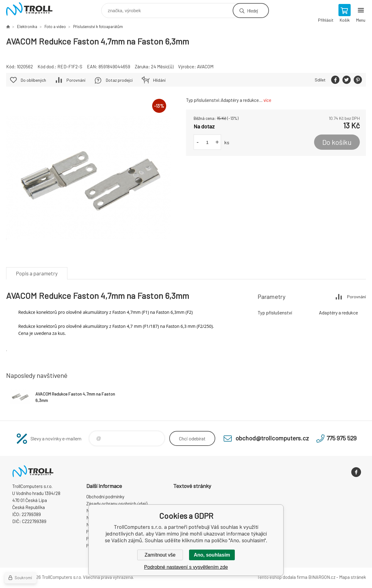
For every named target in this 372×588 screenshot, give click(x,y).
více (267, 100)
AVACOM (205, 66)
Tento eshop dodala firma (282, 577)
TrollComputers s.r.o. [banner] (33, 9)
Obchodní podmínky (105, 497)
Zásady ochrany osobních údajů (117, 504)
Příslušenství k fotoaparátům (98, 27)
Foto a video (55, 27)
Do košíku (337, 142)
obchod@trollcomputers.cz (272, 438)
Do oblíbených (33, 80)
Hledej (252, 11)
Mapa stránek (352, 577)
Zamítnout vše (160, 555)
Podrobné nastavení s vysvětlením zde (186, 567)
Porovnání (76, 80)
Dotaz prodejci (119, 80)
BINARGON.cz (322, 577)
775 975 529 (342, 438)
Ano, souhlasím (212, 555)
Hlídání (159, 80)
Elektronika (27, 27)
